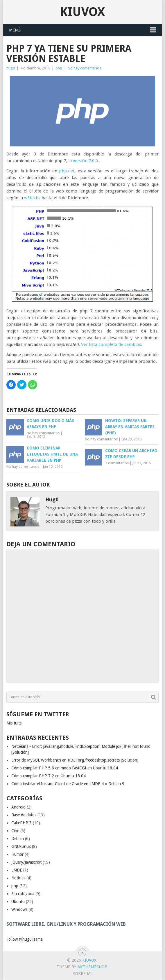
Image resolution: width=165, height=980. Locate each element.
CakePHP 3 (21, 823)
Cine (15, 831)
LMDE (17, 870)
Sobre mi (82, 974)
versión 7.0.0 (85, 161)
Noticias (18, 878)
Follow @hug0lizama (25, 939)
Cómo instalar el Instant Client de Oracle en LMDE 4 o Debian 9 (68, 784)
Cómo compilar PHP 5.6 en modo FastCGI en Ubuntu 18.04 (65, 768)
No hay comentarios (84, 68)
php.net (67, 171)
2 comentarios (117, 463)
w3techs (32, 198)
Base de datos (24, 815)
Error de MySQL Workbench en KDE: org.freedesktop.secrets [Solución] (75, 760)
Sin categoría (23, 894)
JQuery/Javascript (26, 862)
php (59, 68)
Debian (18, 839)
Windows (19, 909)
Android (18, 807)
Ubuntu (18, 902)
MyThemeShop (92, 967)
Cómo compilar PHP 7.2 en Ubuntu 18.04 (49, 776)
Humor (17, 854)
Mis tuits (14, 723)
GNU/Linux (21, 846)
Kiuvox (82, 12)
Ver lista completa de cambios (111, 344)
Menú (15, 30)
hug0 (11, 68)
